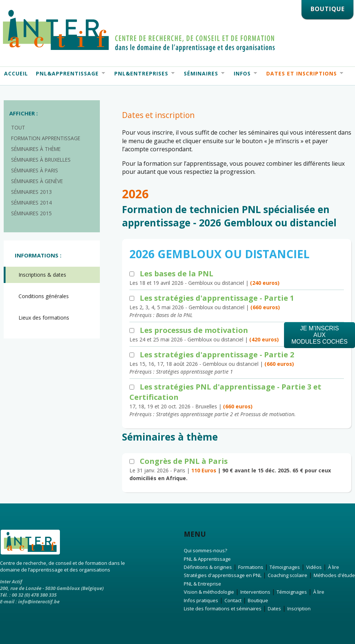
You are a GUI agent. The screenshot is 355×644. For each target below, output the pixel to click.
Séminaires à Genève (37, 181)
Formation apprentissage (46, 138)
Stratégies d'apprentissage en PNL (223, 575)
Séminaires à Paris (35, 170)
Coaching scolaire (288, 575)
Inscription (299, 608)
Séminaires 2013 (31, 192)
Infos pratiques (201, 600)
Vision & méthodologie (209, 592)
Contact (233, 600)
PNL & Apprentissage (207, 559)
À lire (334, 567)
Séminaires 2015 (31, 213)
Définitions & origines (208, 567)
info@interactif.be (39, 601)
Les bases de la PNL (177, 274)
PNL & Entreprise (202, 584)
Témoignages (285, 567)
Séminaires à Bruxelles (41, 160)
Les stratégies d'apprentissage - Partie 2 (217, 355)
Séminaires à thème (36, 149)
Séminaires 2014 (31, 203)
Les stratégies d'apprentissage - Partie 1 (217, 298)
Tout (18, 127)
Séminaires (202, 74)
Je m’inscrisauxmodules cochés (319, 335)
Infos (243, 74)
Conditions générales (44, 296)
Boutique (258, 600)
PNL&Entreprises (142, 74)
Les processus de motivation (194, 330)
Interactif (139, 31)
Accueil (16, 73)
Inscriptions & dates (42, 275)
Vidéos (314, 567)
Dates (274, 608)
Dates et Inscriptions (303, 74)
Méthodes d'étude (334, 575)
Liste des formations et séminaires (223, 608)
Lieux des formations (44, 318)
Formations (251, 567)
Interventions (255, 592)
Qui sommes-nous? (205, 550)
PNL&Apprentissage (68, 74)
